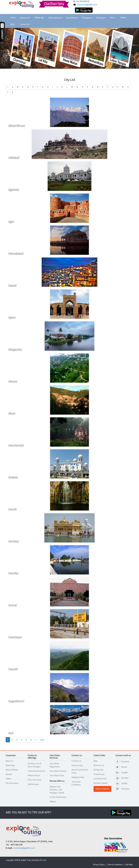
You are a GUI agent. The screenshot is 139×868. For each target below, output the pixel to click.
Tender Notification (58, 797)
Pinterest (122, 789)
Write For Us (99, 765)
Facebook (122, 762)
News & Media (12, 770)
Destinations (55, 18)
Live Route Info (100, 779)
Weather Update (101, 783)
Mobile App (39, 17)
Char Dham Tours (57, 775)
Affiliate (53, 802)
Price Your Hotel (34, 780)
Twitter (121, 767)
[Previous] (8, 87)
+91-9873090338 (83, 1)
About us (10, 761)
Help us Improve (102, 789)
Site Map (129, 865)
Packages (86, 18)
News (113, 17)
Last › (43, 740)
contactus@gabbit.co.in (87, 5)
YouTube (122, 778)
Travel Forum (99, 774)
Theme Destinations (36, 771)
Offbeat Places (34, 775)
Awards (9, 774)
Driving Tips (99, 770)
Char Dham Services (58, 771)
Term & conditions (115, 865)
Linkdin (121, 783)
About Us (25, 18)
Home (13, 17)
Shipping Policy (78, 777)
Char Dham (72, 18)
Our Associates (12, 783)
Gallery (123, 17)
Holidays (100, 18)
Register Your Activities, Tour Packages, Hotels (57, 790)
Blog (12, 24)
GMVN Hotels (33, 784)
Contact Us (25, 24)
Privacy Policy (77, 765)
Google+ (122, 772)
